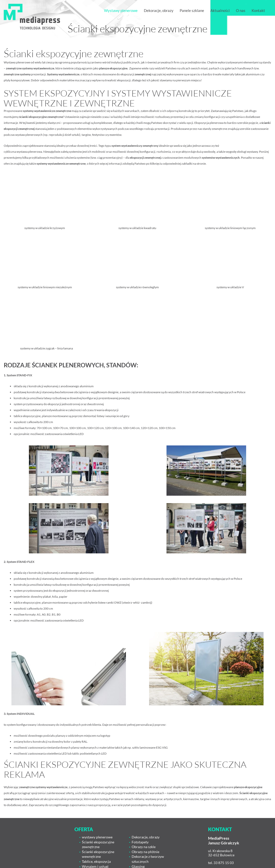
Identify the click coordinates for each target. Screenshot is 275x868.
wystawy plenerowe (97, 837)
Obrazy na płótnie (145, 852)
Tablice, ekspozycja (96, 861)
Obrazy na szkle (144, 847)
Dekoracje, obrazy (146, 837)
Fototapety (140, 842)
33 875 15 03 (224, 863)
